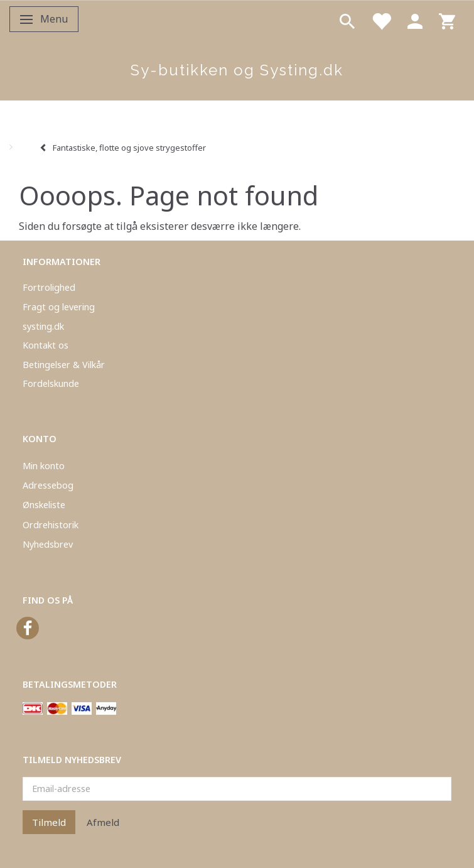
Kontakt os (46, 345)
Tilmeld (49, 822)
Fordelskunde (51, 383)
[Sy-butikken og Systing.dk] (237, 70)
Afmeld (103, 822)
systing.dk (43, 326)
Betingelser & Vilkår (64, 365)
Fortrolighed (49, 287)
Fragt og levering (59, 307)
